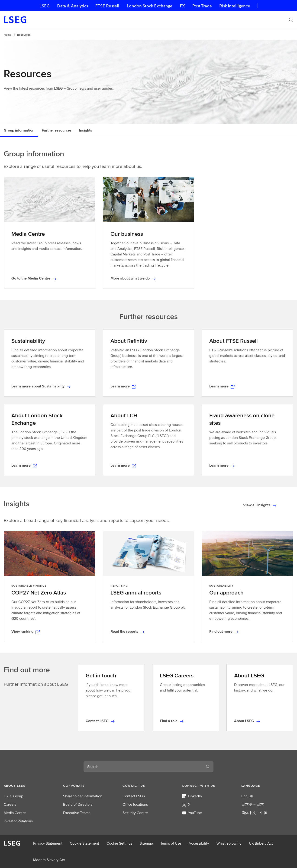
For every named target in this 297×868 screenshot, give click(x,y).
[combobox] (143, 767)
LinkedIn (192, 796)
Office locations (135, 804)
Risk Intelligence (235, 6)
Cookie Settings (119, 843)
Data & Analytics (73, 6)
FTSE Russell (107, 6)
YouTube (192, 813)
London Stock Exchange (150, 6)
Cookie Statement (84, 843)
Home (8, 35)
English (247, 796)
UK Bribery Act (261, 843)
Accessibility (199, 843)
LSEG (45, 6)
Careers (10, 804)
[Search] (291, 20)
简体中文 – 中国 (254, 813)
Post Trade (202, 6)
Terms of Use (171, 843)
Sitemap (146, 843)
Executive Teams (77, 813)
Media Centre (15, 813)
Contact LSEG (134, 796)
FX (182, 6)
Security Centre (135, 813)
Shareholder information (83, 796)
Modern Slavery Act (49, 860)
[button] (30, 786)
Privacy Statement (48, 843)
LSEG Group (13, 796)
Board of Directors (78, 804)
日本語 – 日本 (253, 804)
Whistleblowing (229, 843)
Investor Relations (18, 821)
